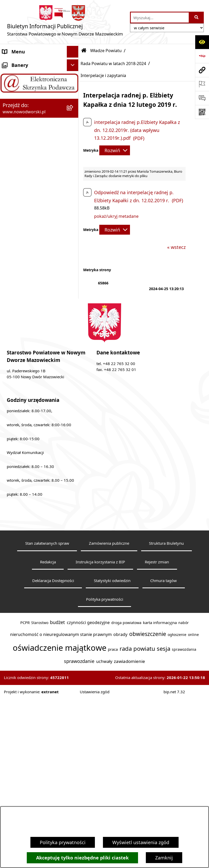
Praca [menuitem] (8, 215)
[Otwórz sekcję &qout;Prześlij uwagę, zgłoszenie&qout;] (202, 98)
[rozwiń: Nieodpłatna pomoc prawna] (74, 274)
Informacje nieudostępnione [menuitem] (34, 379)
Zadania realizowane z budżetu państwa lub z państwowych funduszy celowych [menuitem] (28, 401)
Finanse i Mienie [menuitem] (20, 250)
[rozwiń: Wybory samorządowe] (74, 355)
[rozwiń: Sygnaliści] (74, 367)
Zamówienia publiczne (109, 722)
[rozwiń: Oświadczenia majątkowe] (74, 332)
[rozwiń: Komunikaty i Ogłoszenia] (74, 262)
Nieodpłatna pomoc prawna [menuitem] (33, 274)
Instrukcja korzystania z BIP (100, 740)
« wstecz (176, 247)
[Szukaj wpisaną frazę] (197, 17)
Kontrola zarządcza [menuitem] (23, 309)
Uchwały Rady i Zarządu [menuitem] (28, 192)
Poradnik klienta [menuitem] (20, 204)
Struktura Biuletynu (166, 722)
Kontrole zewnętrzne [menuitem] (25, 320)
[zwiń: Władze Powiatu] (74, 110)
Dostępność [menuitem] (15, 98)
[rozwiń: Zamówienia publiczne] (74, 344)
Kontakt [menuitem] (11, 75)
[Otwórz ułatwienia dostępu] (202, 42)
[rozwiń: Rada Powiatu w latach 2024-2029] (74, 125)
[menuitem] (39, 128)
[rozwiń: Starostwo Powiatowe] (74, 87)
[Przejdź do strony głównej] (65, 22)
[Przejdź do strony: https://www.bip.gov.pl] (202, 56)
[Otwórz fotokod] (202, 112)
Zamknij (164, 858)
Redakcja (48, 740)
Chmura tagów (164, 759)
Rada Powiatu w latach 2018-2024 (113, 64)
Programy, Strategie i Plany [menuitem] (32, 227)
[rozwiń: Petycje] (74, 285)
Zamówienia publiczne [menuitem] (27, 344)
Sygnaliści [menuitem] (13, 367)
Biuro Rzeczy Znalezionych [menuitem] (31, 239)
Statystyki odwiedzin (112, 759)
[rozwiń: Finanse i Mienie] (74, 250)
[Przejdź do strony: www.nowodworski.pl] (202, 70)
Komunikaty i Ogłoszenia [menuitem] (30, 262)
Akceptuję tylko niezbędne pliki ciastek (82, 858)
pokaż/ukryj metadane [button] (116, 216)
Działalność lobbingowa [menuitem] (28, 297)
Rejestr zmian (157, 740)
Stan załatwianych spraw (47, 722)
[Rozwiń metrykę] (115, 150)
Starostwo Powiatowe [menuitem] (26, 87)
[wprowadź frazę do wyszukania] (160, 17)
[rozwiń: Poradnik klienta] (74, 204)
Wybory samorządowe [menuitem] (27, 355)
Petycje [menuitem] (10, 285)
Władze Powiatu (106, 51)
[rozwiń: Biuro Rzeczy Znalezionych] (74, 239)
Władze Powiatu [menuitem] (20, 110)
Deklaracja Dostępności (53, 759)
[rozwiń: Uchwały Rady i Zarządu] (74, 192)
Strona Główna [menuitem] (19, 63)
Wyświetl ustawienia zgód (141, 842)
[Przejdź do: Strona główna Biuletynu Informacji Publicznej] (84, 51)
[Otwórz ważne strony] (202, 84)
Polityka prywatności (63, 842)
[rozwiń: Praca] (74, 215)
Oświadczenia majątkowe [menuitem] (30, 332)
